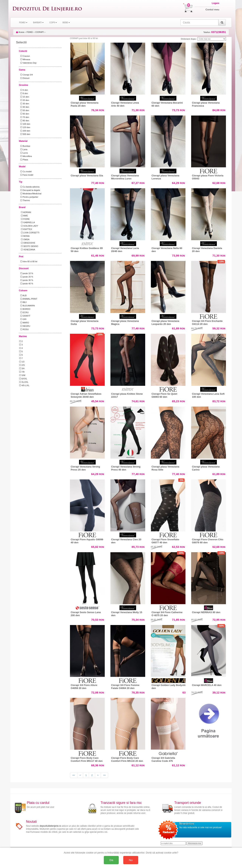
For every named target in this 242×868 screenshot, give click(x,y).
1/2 (22, 362)
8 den (24, 93)
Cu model (25, 171)
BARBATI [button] (38, 22)
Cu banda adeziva (29, 187)
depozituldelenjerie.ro (50, 826)
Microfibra (26, 156)
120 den (25, 127)
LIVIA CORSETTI (29, 233)
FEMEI (30, 32)
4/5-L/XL (24, 385)
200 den (25, 131)
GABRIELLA (27, 222)
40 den (24, 107)
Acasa (20, 32)
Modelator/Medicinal (30, 194)
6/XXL (23, 379)
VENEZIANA (27, 250)
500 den (25, 134)
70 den (24, 117)
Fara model (26, 175)
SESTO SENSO (29, 246)
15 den (24, 97)
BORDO (25, 309)
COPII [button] (53, 22)
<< (74, 775)
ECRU (24, 312)
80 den (24, 121)
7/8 (22, 372)
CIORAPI (39, 32)
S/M (22, 375)
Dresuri (24, 78)
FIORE (24, 219)
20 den (24, 100)
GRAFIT (25, 316)
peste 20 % (26, 277)
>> (104, 775)
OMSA (24, 239)
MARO (24, 323)
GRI (23, 319)
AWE (24, 216)
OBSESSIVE (27, 243)
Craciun (25, 56)
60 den (24, 114)
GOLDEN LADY (29, 226)
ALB (23, 295)
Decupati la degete (30, 190)
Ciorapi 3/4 (26, 75)
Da (111, 860)
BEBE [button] (66, 22)
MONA (24, 236)
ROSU (24, 329)
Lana (23, 149)
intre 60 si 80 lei (28, 261)
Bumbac (25, 146)
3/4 (22, 368)
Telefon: (215, 32)
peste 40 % (26, 284)
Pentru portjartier (29, 197)
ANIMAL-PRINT (28, 299)
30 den (24, 104)
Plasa (24, 160)
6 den (24, 90)
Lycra (24, 153)
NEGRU (25, 326)
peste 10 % (26, 273)
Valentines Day (28, 63)
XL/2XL (24, 382)
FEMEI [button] (23, 22)
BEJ (23, 302)
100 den (25, 124)
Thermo (25, 200)
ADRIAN (25, 212)
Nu (131, 860)
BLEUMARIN (27, 306)
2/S (22, 365)
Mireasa (25, 59)
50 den (24, 110)
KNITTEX (26, 229)
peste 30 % (26, 280)
